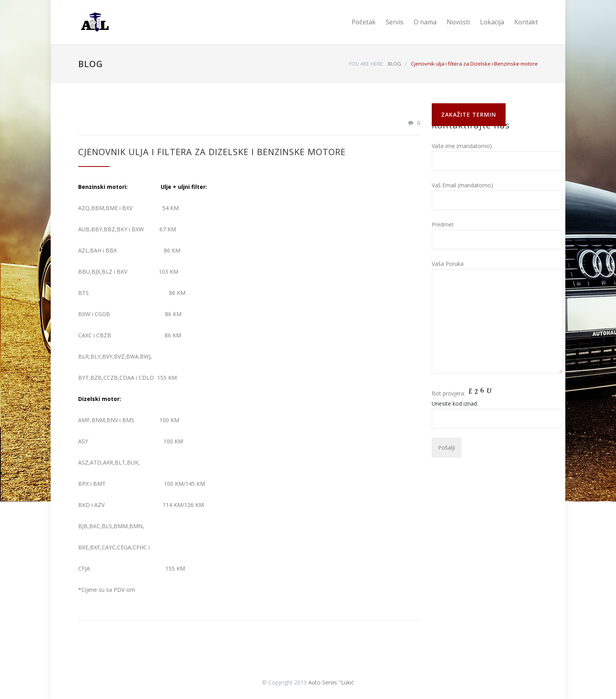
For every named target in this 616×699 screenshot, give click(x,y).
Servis (395, 22)
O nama (425, 22)
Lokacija (492, 22)
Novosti (458, 22)
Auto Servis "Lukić (331, 682)
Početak (364, 22)
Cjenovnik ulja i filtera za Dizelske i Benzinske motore (212, 152)
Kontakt (526, 22)
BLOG (91, 64)
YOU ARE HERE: (366, 64)
